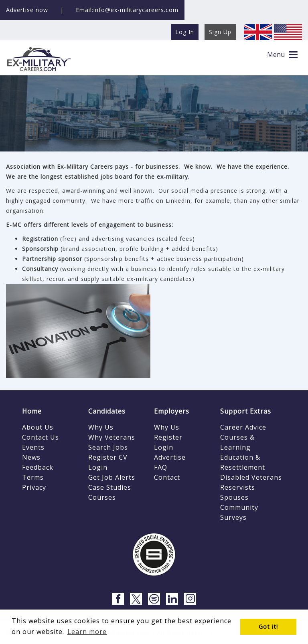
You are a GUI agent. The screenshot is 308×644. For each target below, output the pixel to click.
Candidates (107, 411)
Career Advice (243, 427)
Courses (102, 497)
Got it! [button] (268, 627)
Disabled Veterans (251, 477)
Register (168, 437)
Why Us (101, 427)
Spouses (234, 497)
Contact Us (41, 437)
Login (98, 467)
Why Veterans (112, 437)
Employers (172, 411)
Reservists (238, 487)
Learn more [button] (87, 632)
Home (32, 411)
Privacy (34, 487)
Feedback (38, 467)
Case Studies (110, 487)
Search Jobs (108, 447)
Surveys (233, 517)
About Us (38, 427)
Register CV (108, 457)
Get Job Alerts (112, 477)
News (31, 457)
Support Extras (246, 411)
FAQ (161, 467)
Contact (167, 477)
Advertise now (27, 10)
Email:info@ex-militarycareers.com (127, 10)
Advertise (170, 457)
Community (239, 507)
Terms (33, 477)
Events (33, 447)
